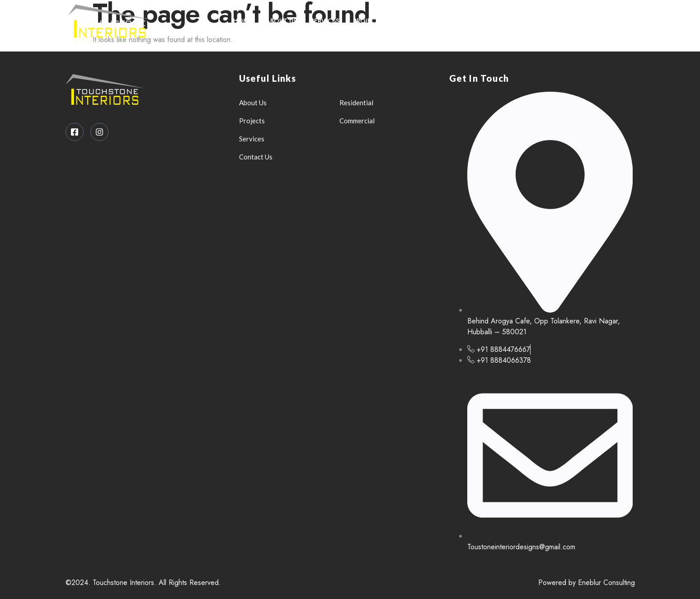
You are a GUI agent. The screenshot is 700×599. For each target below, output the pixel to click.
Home (243, 21)
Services (325, 21)
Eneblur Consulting (606, 583)
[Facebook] (601, 21)
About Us (281, 21)
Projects (368, 21)
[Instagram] (619, 21)
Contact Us (417, 21)
